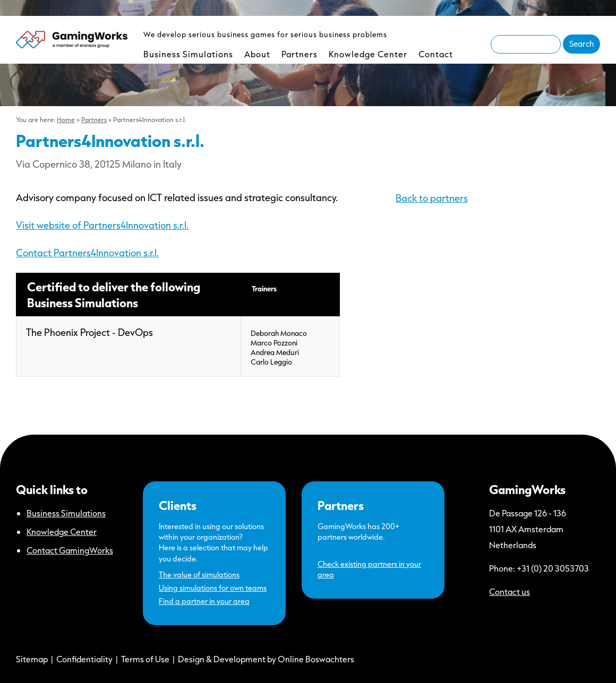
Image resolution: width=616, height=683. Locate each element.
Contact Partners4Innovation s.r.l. (87, 253)
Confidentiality (84, 659)
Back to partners (432, 198)
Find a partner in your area (204, 601)
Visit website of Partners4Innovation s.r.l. (102, 225)
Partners (300, 54)
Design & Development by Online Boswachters (266, 659)
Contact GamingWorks (70, 550)
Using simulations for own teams (213, 588)
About (257, 54)
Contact (436, 54)
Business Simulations (188, 54)
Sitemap (32, 659)
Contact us (510, 591)
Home (66, 119)
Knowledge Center (368, 54)
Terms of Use (145, 659)
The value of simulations (199, 574)
